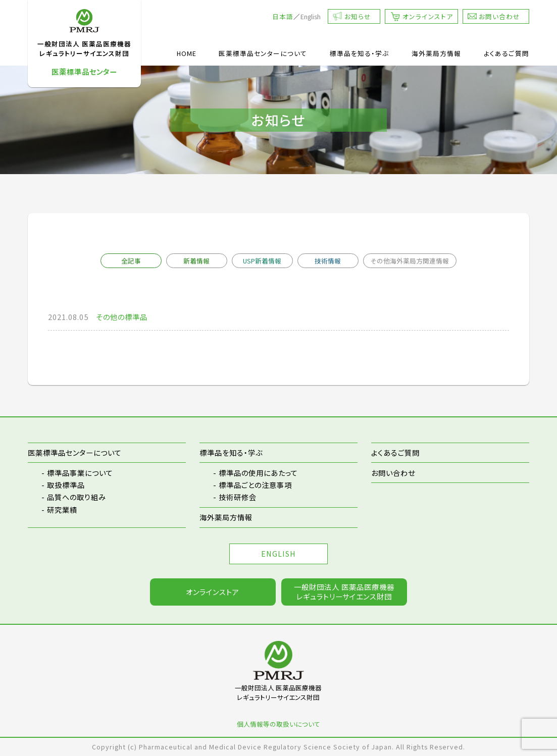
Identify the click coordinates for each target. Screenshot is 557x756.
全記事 (131, 261)
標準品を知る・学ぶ (359, 53)
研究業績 (62, 509)
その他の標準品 (122, 317)
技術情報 (328, 261)
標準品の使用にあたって (258, 473)
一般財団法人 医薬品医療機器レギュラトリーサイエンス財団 (344, 591)
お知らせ (358, 16)
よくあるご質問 (507, 53)
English (311, 16)
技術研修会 (238, 497)
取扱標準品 (66, 485)
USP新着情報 (262, 261)
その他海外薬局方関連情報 (410, 261)
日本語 (283, 16)
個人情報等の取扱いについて (278, 724)
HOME (187, 53)
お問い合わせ (499, 16)
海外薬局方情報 (436, 53)
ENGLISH (278, 553)
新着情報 (196, 261)
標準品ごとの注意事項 (255, 485)
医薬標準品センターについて (263, 53)
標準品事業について (80, 473)
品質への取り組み (77, 497)
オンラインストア (428, 16)
